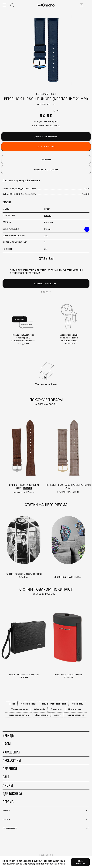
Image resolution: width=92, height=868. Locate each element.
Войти (45, 292)
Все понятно (80, 862)
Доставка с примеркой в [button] (21, 181)
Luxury (57, 715)
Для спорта (57, 709)
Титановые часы (19, 709)
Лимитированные (75, 715)
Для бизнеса (12, 794)
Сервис (8, 802)
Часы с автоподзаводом (54, 704)
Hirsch (47, 209)
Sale (6, 777)
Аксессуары (12, 760)
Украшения (11, 752)
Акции (8, 785)
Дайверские (42, 715)
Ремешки (10, 769)
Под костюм (75, 709)
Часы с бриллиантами (19, 715)
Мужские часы (28, 704)
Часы (7, 744)
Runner (48, 215)
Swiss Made (39, 709)
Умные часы (78, 704)
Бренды (9, 735)
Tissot (12, 704)
